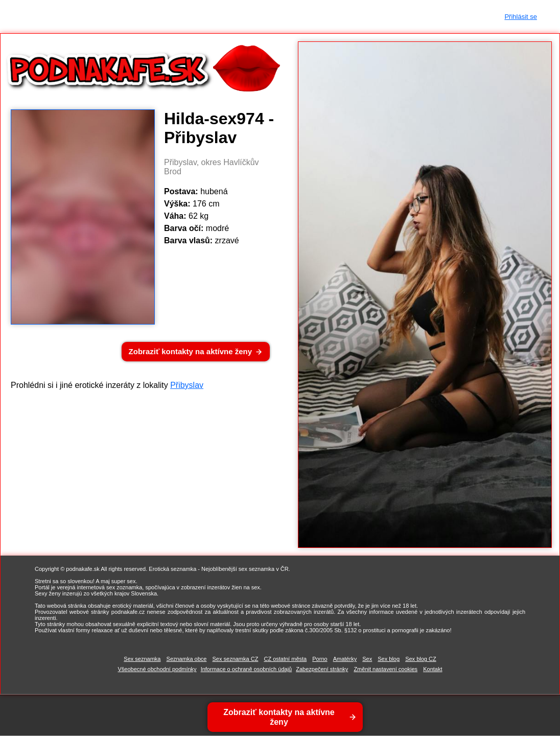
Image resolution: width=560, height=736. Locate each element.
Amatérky (345, 659)
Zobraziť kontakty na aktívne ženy (190, 351)
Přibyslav (187, 385)
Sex (367, 659)
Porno (320, 659)
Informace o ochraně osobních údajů (247, 669)
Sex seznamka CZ (236, 659)
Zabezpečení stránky (322, 669)
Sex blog (389, 659)
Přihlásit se (521, 17)
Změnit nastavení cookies (386, 669)
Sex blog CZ (421, 659)
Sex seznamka (142, 659)
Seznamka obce (187, 659)
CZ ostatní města (285, 659)
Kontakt (433, 669)
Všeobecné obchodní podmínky (157, 669)
